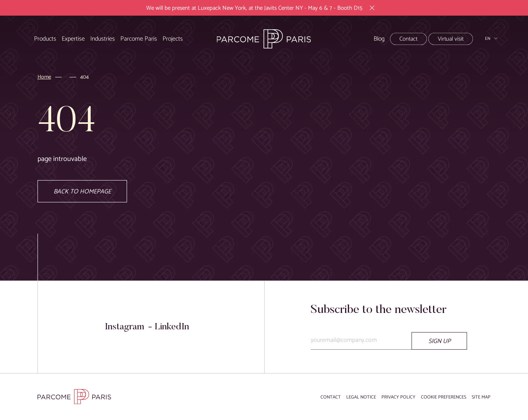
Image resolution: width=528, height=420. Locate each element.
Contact (408, 39)
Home (44, 78)
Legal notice (361, 397)
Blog (379, 39)
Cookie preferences (444, 397)
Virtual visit (451, 39)
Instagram (124, 327)
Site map (481, 397)
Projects (173, 39)
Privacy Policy (398, 397)
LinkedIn (172, 327)
